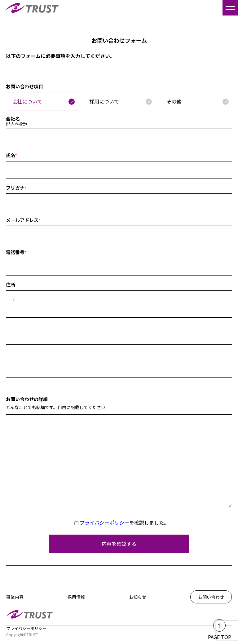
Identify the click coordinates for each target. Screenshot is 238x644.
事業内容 (15, 597)
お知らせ (138, 597)
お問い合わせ (211, 597)
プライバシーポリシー (104, 523)
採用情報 (76, 597)
